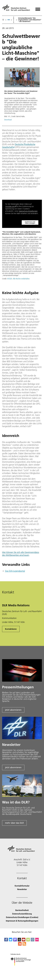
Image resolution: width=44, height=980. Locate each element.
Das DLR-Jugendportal (15, 571)
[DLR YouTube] (24, 941)
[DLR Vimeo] (28, 941)
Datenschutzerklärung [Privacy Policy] (22, 914)
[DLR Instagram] (33, 941)
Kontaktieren (11, 629)
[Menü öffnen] (38, 8)
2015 (14, 20)
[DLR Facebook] (6, 941)
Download (8, 120)
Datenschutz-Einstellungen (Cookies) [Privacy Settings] (22, 917)
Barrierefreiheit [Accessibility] (22, 910)
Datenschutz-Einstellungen (28, 211)
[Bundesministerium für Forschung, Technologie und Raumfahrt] (22, 967)
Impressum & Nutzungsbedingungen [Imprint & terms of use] (22, 921)
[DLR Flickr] (37, 941)
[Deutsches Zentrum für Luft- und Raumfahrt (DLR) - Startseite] (17, 9)
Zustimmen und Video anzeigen (30, 222)
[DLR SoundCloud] (20, 945)
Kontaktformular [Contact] (22, 886)
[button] (22, 95)
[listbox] (9, 20)
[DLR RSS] (24, 945)
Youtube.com (10, 206)
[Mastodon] (15, 941)
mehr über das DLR (14, 823)
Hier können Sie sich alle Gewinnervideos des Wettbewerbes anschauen (21, 554)
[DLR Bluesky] (11, 941)
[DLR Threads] (19, 941)
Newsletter (22, 889)
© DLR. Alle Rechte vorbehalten (18, 279)
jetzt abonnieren (13, 710)
